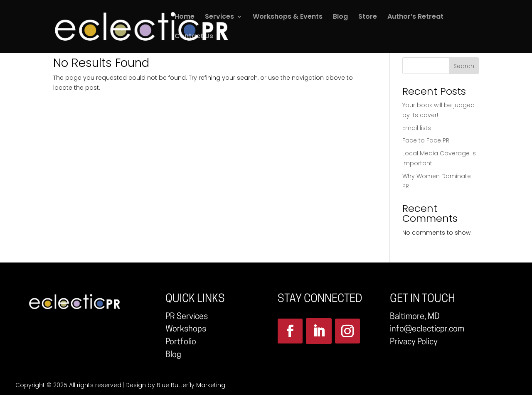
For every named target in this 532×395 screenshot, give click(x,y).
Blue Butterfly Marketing (191, 385)
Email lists (417, 128)
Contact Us (194, 37)
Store (368, 17)
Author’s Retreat (415, 17)
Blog (340, 17)
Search (464, 66)
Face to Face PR (426, 140)
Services (219, 17)
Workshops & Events (288, 17)
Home (185, 17)
